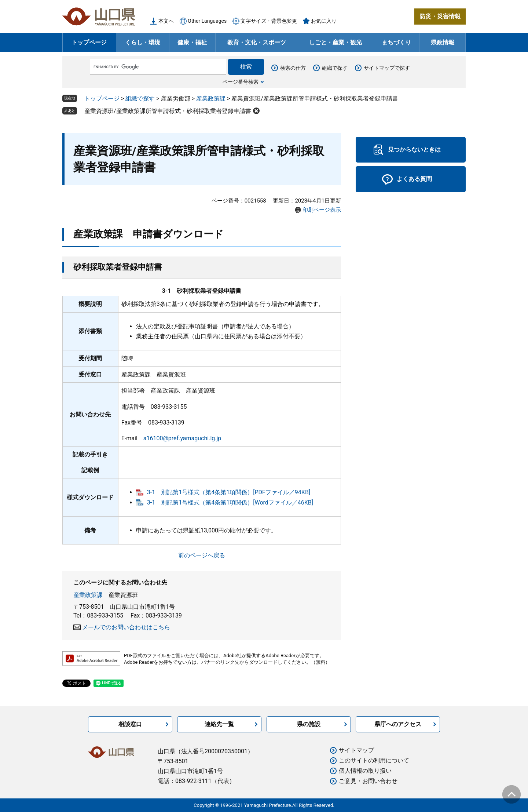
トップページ (89, 42)
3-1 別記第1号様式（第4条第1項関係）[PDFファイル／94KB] (229, 492)
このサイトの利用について (374, 760)
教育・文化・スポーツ (257, 42)
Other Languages (207, 21)
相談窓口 (130, 724)
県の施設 (309, 724)
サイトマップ (356, 750)
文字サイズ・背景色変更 (269, 21)
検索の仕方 (293, 68)
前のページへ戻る (202, 555)
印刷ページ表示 (322, 210)
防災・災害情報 (440, 16)
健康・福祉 (192, 42)
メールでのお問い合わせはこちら (126, 627)
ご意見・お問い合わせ (368, 781)
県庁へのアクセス (398, 724)
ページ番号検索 (241, 82)
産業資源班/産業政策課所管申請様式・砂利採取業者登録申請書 (168, 111)
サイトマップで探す (387, 68)
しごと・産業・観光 (335, 42)
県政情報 (443, 42)
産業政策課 (211, 99)
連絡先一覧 (219, 724)
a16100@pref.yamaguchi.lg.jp (182, 438)
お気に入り (324, 21)
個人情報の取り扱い (365, 771)
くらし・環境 (143, 42)
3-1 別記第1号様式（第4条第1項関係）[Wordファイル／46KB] (230, 503)
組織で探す (335, 68)
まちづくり (396, 42)
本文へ (166, 21)
